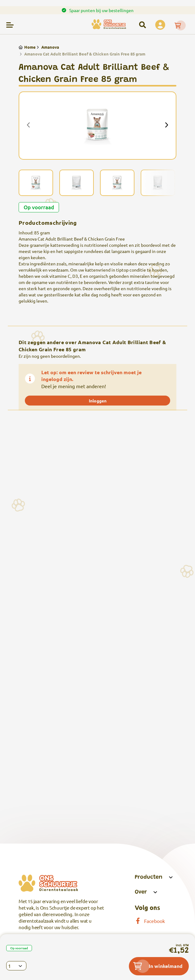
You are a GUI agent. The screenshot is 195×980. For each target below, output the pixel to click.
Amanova (47, 47)
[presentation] (29, 126)
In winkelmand (158, 966)
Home (27, 47)
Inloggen (98, 401)
